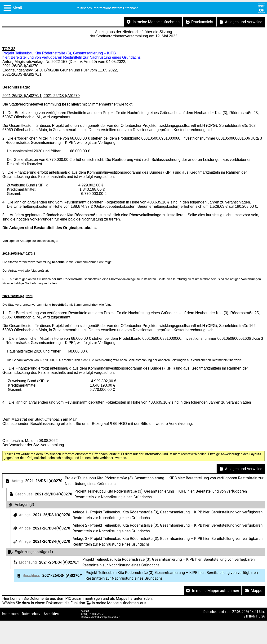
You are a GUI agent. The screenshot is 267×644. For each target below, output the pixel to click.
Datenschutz (31, 614)
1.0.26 (260, 616)
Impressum (10, 614)
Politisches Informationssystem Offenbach (107, 8)
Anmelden (51, 614)
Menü (17, 8)
